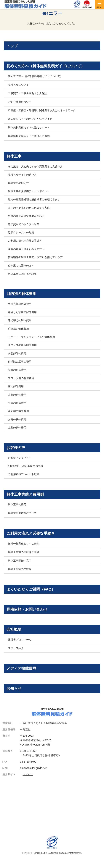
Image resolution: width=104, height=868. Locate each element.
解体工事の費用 (17, 505)
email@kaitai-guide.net (33, 768)
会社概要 (14, 629)
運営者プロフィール (20, 640)
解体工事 (14, 156)
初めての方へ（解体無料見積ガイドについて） (46, 66)
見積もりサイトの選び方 (22, 175)
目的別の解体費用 (21, 294)
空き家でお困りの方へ (21, 266)
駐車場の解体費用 (18, 329)
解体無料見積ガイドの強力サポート (29, 127)
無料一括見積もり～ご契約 (24, 544)
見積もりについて (18, 85)
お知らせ (14, 688)
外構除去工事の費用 (20, 362)
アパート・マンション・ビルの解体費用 (31, 337)
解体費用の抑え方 (18, 183)
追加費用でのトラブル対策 (24, 224)
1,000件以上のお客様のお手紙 (26, 466)
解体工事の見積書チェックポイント (29, 191)
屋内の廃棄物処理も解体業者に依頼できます (34, 199)
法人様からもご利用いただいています (30, 119)
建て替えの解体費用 (20, 320)
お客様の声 (16, 448)
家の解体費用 (16, 386)
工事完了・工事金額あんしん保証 (28, 93)
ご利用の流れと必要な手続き (25, 241)
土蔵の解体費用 (17, 428)
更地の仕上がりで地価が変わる (26, 216)
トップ (12, 46)
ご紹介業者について (20, 102)
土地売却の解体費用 (20, 304)
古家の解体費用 (17, 395)
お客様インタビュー (20, 458)
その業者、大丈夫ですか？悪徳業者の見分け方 (35, 167)
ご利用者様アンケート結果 (24, 474)
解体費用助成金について (22, 513)
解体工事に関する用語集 (22, 274)
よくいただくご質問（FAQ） (31, 589)
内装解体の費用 (17, 353)
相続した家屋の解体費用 (22, 312)
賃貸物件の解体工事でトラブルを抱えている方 (35, 257)
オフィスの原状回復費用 (22, 345)
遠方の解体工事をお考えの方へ (26, 249)
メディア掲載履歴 (21, 668)
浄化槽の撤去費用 (18, 411)
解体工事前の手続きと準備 (24, 552)
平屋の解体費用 (17, 403)
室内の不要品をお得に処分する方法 (29, 208)
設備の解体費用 (17, 370)
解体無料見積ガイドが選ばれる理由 (29, 136)
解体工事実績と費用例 (25, 494)
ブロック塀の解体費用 (21, 378)
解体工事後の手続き (20, 569)
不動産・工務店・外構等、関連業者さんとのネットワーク (42, 110)
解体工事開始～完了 (20, 561)
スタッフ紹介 (16, 648)
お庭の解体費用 (17, 419)
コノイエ (28, 774)
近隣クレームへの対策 (21, 232)
